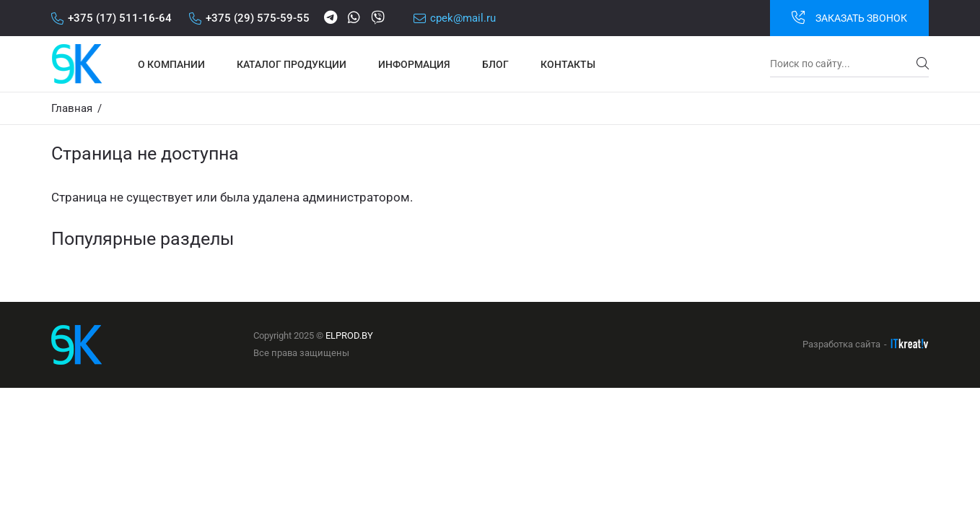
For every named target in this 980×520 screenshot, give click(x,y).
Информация (414, 64)
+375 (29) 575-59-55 (249, 18)
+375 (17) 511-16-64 (111, 18)
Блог (495, 64)
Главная (72, 108)
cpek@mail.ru (455, 18)
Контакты (568, 64)
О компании (171, 64)
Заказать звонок (849, 17)
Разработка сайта (841, 344)
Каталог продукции (292, 64)
